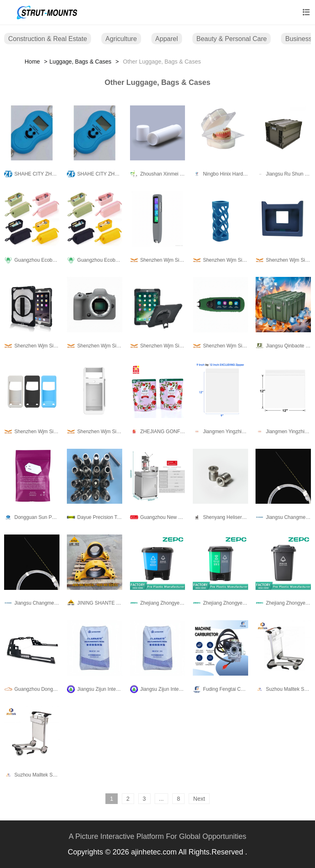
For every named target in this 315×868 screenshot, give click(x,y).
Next (199, 799)
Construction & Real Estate (48, 39)
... (162, 799)
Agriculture (121, 39)
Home (32, 62)
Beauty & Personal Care (232, 39)
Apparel (167, 39)
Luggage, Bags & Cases (81, 62)
